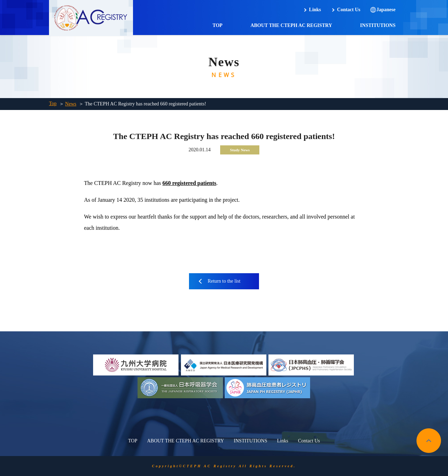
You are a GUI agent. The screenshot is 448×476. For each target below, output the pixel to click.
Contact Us (349, 10)
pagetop (429, 441)
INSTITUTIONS (378, 25)
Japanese (386, 10)
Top (53, 104)
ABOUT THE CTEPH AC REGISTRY (291, 25)
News (71, 104)
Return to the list (224, 281)
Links (315, 10)
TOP (218, 25)
